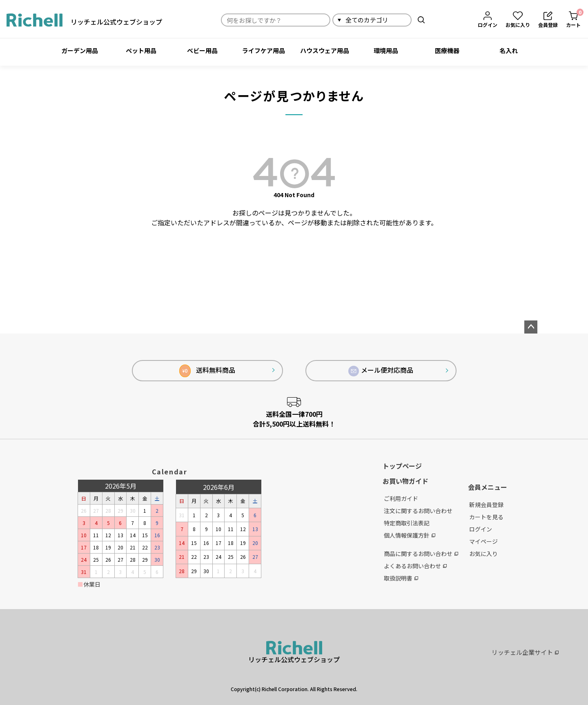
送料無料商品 (207, 371)
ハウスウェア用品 (325, 50)
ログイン (481, 529)
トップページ (402, 466)
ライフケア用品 (264, 50)
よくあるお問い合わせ (415, 566)
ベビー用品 (202, 50)
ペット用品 (141, 50)
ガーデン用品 (80, 50)
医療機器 (447, 50)
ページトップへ (531, 327)
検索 (421, 20)
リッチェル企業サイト (525, 652)
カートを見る (486, 517)
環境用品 (386, 50)
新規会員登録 (486, 505)
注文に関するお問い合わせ (418, 511)
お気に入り (483, 554)
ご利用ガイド (401, 498)
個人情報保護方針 (410, 535)
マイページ (483, 541)
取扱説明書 (401, 578)
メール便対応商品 (381, 371)
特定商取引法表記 (407, 523)
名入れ (509, 50)
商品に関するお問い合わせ (421, 554)
